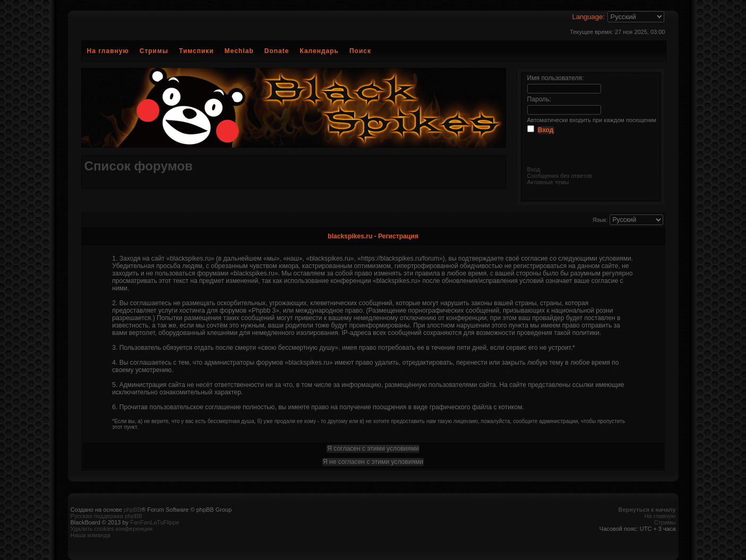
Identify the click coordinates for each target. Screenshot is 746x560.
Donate (277, 51)
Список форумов (139, 166)
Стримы (154, 51)
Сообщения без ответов (560, 176)
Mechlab (239, 51)
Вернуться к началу (647, 510)
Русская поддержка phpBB (106, 516)
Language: (588, 17)
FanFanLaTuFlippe (155, 522)
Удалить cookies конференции (112, 529)
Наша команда (91, 535)
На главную (108, 51)
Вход (534, 169)
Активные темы (548, 182)
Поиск (360, 51)
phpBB (132, 510)
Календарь (319, 51)
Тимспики (196, 51)
